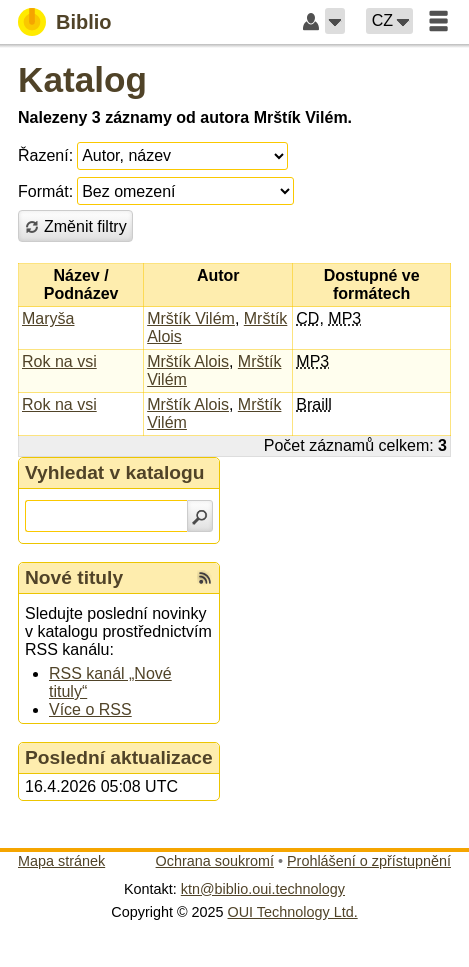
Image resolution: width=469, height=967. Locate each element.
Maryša (48, 318)
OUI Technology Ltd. (293, 912)
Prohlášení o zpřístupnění (369, 861)
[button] (335, 21)
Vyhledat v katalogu (115, 472)
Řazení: (45, 155)
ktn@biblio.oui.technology (263, 889)
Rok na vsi (59, 361)
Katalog (82, 79)
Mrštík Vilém (191, 318)
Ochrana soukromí (215, 861)
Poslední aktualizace (119, 757)
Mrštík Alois (188, 361)
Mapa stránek (61, 861)
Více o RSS (90, 709)
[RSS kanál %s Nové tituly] (205, 578)
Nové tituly (74, 577)
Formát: (45, 191)
